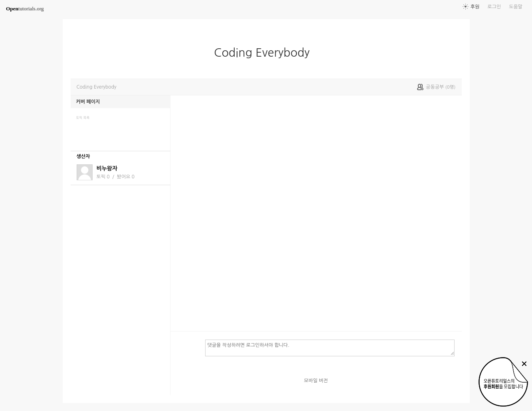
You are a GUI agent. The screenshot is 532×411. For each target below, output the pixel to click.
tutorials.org (25, 9)
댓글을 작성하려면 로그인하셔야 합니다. (330, 348)
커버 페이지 (88, 102)
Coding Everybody (265, 53)
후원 (475, 7)
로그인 (494, 7)
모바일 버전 (316, 381)
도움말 (516, 7)
